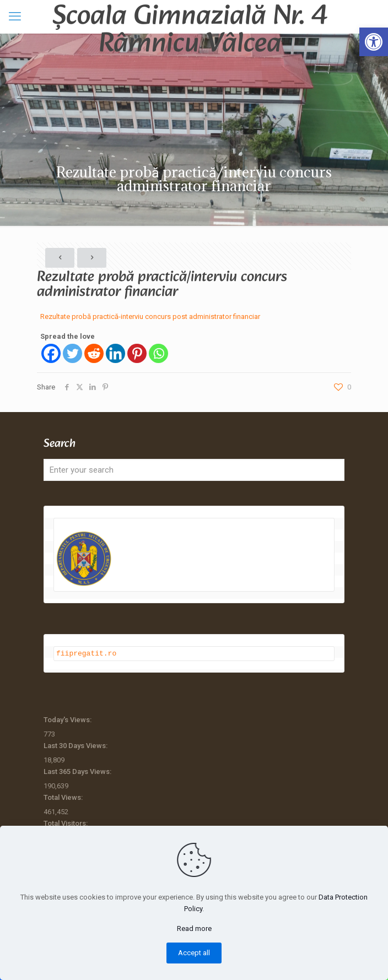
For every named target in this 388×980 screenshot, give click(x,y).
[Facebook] (51, 353)
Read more (194, 928)
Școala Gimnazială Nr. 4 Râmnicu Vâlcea (190, 17)
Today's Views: (68, 719)
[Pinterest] (137, 353)
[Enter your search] (194, 470)
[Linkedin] (115, 353)
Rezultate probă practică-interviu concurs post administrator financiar (150, 316)
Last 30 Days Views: (76, 745)
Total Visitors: (66, 823)
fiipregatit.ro (86, 653)
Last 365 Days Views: (78, 771)
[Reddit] (94, 353)
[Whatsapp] (158, 353)
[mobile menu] (15, 17)
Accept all (194, 953)
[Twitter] (72, 353)
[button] (374, 42)
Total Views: (64, 797)
